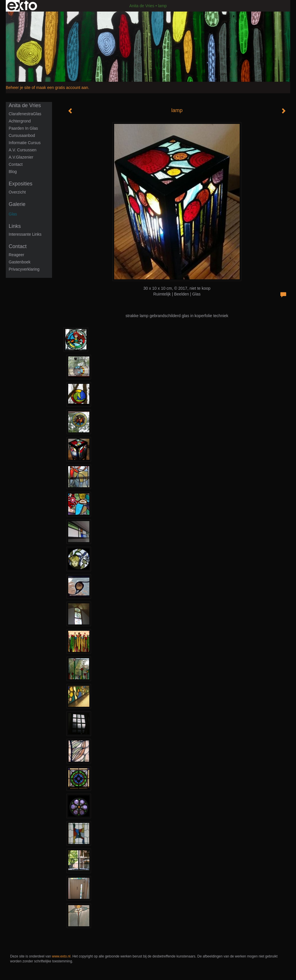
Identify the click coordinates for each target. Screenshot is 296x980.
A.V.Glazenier (21, 157)
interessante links (25, 234)
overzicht (17, 192)
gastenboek (20, 262)
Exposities (21, 184)
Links (15, 226)
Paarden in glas (23, 128)
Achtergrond (20, 121)
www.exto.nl (61, 956)
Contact (16, 164)
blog (13, 172)
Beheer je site (18, 88)
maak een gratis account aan (62, 88)
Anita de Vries (142, 6)
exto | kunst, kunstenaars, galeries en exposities (22, 6)
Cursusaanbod (22, 135)
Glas (13, 214)
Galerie (17, 204)
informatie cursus (25, 143)
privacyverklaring (24, 269)
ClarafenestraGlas (25, 114)
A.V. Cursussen (23, 150)
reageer (16, 255)
